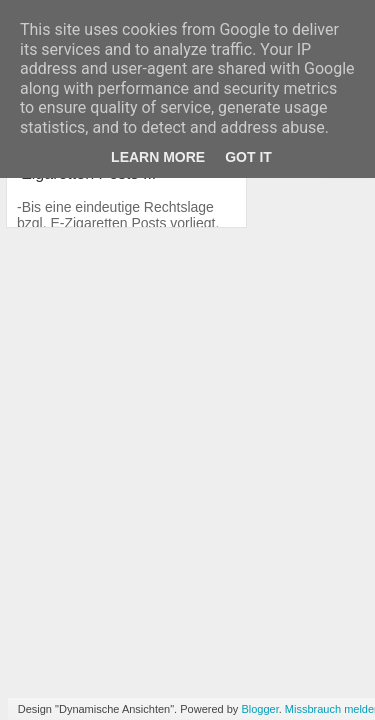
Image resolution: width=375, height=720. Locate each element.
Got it (248, 157)
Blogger (259, 709)
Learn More (158, 157)
